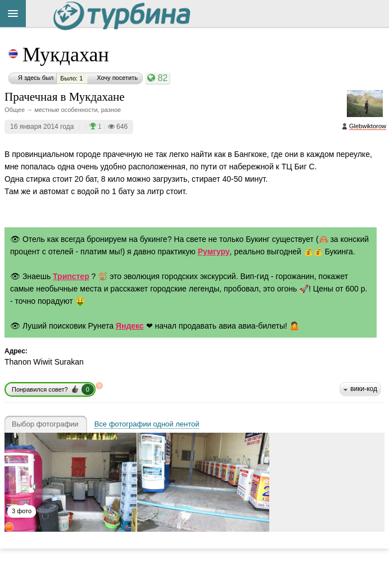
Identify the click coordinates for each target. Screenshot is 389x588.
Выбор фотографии (45, 424)
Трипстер (71, 276)
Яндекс (130, 326)
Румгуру (214, 252)
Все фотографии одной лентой (147, 424)
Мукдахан (66, 55)
